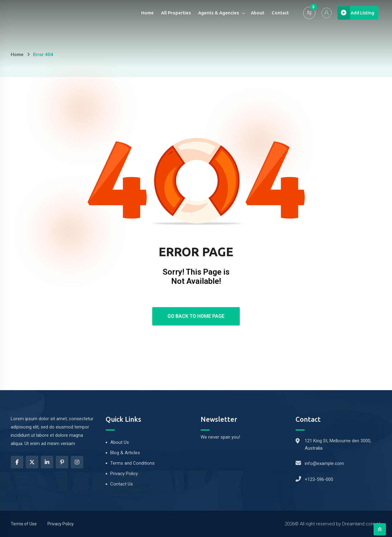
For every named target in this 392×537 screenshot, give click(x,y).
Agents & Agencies (214, 13)
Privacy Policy (124, 474)
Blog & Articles (125, 453)
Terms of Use (24, 524)
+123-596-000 (319, 479)
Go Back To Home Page (196, 316)
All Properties (172, 13)
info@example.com (324, 463)
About (253, 13)
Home (143, 13)
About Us (120, 442)
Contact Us (122, 484)
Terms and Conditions (132, 463)
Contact (276, 13)
